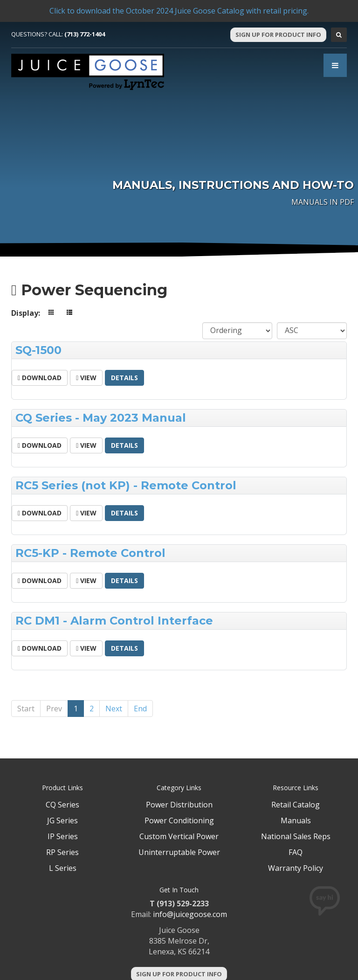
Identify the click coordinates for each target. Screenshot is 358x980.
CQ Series (62, 805)
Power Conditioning (179, 820)
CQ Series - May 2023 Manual (101, 418)
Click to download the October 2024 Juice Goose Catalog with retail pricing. (179, 11)
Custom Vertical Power (179, 836)
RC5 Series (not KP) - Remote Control (126, 485)
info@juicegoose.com (190, 914)
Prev (54, 709)
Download (40, 378)
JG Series (62, 820)
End (140, 709)
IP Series (63, 836)
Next (114, 709)
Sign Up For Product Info (278, 35)
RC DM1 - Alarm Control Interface (114, 621)
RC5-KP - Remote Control (90, 553)
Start (26, 709)
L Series (63, 868)
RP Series (62, 852)
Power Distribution (179, 805)
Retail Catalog (296, 805)
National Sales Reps (296, 836)
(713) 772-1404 (85, 34)
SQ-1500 (38, 350)
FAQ (296, 852)
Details (124, 378)
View (86, 378)
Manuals (296, 820)
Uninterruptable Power (179, 852)
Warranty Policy (296, 868)
